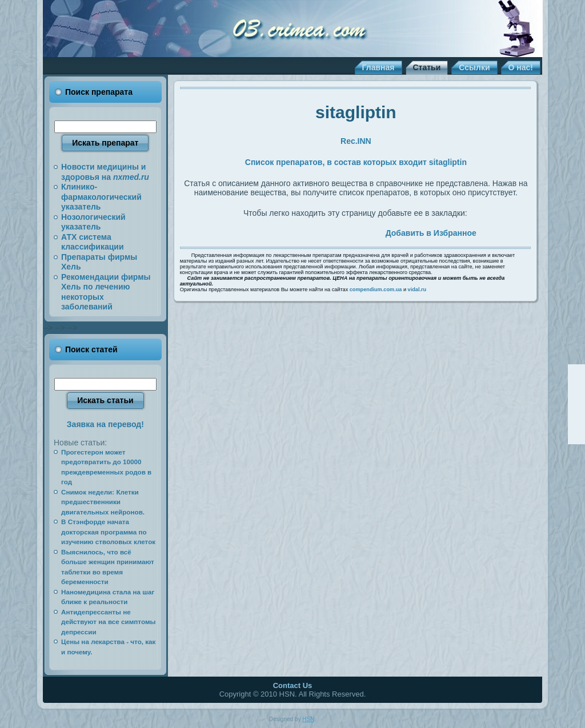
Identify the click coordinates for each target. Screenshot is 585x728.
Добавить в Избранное (431, 233)
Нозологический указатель (93, 222)
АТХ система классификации (93, 242)
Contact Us (293, 685)
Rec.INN (356, 141)
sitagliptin (356, 112)
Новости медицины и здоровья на (105, 172)
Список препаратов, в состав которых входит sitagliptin (356, 162)
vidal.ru (417, 289)
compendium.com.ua (376, 289)
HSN (308, 719)
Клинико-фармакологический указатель (101, 197)
